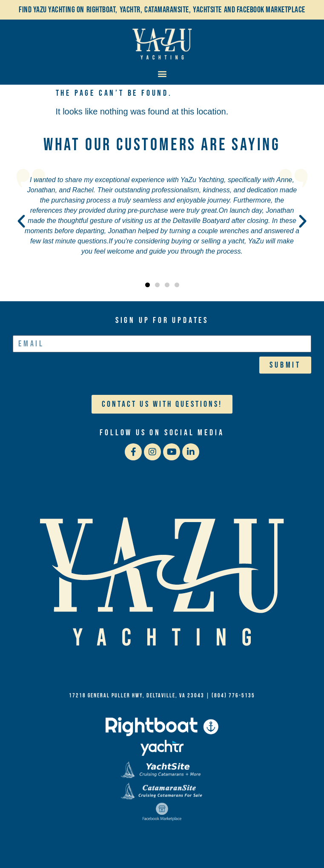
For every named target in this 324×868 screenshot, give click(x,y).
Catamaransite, (168, 10)
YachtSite (207, 10)
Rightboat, (102, 10)
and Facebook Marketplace (265, 10)
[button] (162, 73)
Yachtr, (131, 10)
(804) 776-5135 (233, 695)
